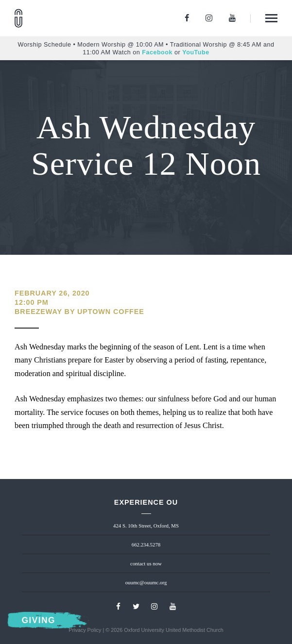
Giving (38, 620)
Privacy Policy (85, 630)
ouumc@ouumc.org (146, 582)
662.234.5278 (146, 545)
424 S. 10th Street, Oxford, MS (146, 526)
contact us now (146, 563)
